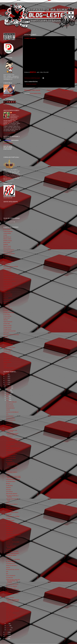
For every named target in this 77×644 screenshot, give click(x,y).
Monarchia (6, 298)
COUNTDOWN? (10, 416)
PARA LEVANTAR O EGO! (12, 584)
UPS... (8, 414)
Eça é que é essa (7, 274)
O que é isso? (7, 318)
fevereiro (8, 628)
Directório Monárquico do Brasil (11, 266)
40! (7, 452)
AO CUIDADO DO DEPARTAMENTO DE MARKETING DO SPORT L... (13, 464)
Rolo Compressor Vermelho (10, 342)
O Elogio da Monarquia (9, 313)
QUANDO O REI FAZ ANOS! (13, 542)
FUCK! (8, 591)
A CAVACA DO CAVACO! (12, 442)
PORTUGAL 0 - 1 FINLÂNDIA (13, 559)
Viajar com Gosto (7, 357)
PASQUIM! (9, 527)
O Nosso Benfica (7, 316)
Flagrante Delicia (7, 279)
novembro (9, 388)
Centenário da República (9, 254)
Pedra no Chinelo (7, 325)
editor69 (14, 113)
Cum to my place (7, 263)
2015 (6, 376)
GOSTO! (8, 568)
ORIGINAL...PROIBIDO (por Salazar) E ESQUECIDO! (13, 600)
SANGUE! (8, 605)
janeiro (8, 630)
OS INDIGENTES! (10, 444)
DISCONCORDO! (10, 520)
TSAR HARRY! (10, 603)
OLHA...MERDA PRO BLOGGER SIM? (11, 547)
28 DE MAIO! (9, 424)
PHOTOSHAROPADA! (11, 615)
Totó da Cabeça (7, 353)
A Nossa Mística (7, 233)
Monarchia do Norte (8, 300)
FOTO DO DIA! (10, 621)
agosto (8, 394)
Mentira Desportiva (8, 296)
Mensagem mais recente (32, 90)
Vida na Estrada (7, 359)
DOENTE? (9, 488)
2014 (6, 378)
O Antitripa (6, 311)
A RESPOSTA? (10, 531)
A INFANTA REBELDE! (11, 402)
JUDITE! (8, 410)
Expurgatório (6, 272)
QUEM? (8, 474)
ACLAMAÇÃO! (10, 578)
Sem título (8, 426)
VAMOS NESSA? (30, 38)
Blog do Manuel (7, 248)
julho (8, 396)
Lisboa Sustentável (8, 294)
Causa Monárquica (8, 252)
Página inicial (51, 90)
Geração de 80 (7, 287)
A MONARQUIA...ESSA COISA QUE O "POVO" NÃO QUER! (13, 477)
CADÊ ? (8, 502)
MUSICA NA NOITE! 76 (12, 468)
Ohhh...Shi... (9, 557)
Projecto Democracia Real (10, 331)
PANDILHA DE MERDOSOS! (13, 450)
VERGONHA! (9, 540)
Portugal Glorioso (7, 327)
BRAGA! (8, 484)
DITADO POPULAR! (11, 420)
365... (7, 574)
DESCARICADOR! (10, 418)
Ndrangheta (6, 305)
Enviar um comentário (31, 84)
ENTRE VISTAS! (10, 406)
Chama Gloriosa (7, 255)
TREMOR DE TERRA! (11, 555)
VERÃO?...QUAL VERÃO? (12, 512)
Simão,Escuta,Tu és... (9, 344)
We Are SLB (6, 360)
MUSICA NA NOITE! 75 (12, 529)
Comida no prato (7, 259)
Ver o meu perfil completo (9, 133)
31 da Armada (7, 230)
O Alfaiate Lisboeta (8, 309)
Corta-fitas (6, 261)
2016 (6, 374)
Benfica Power (7, 243)
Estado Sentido (7, 270)
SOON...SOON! (10, 617)
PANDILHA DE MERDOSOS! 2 (13, 448)
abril (7, 624)
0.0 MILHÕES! (9, 486)
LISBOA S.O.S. (7, 292)
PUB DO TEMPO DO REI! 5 (13, 611)
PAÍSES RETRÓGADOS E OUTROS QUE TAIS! (12, 434)
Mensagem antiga (68, 90)
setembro (9, 392)
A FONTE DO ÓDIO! (11, 456)
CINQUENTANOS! (10, 408)
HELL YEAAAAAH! (10, 619)
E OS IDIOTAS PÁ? (11, 563)
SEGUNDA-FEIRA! (11, 538)
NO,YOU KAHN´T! (10, 525)
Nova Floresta (7, 307)
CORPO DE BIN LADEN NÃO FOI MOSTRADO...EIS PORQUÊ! (13, 581)
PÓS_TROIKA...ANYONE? (12, 551)
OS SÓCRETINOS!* (11, 482)
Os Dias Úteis (7, 324)
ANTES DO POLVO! (11, 609)
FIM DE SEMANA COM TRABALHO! (12, 431)
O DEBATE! (9, 514)
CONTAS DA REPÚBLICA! (12, 412)
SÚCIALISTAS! (10, 404)
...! (7, 596)
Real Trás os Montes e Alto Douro (11, 335)
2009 (6, 634)
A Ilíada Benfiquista (8, 231)
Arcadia (5, 235)
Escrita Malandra (7, 268)
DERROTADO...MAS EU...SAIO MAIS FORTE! (13, 589)
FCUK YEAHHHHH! (11, 576)
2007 (6, 638)
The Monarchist (7, 351)
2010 (6, 632)
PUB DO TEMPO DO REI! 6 (13, 553)
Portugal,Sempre (7, 329)
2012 (6, 382)
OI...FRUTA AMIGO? (11, 561)
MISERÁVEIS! (9, 544)
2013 (6, 380)
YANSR (5, 364)
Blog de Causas (7, 246)
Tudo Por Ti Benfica (8, 355)
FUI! (7, 428)
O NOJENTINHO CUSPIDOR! (13, 480)
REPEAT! (8, 446)
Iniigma (5, 290)
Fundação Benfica (8, 283)
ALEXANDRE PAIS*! (11, 508)
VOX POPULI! (9, 422)
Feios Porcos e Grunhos (9, 278)
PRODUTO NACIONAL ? (12, 565)
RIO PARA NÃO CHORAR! (12, 594)
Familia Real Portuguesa (9, 276)
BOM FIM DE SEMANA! (12, 494)
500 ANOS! (9, 549)
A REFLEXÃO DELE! (11, 458)
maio (8, 400)
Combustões (6, 257)
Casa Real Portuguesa (9, 250)
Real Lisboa (6, 333)
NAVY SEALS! (9, 613)
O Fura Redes (7, 314)
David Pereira (7, 265)
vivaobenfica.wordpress (9, 368)
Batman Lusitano (7, 239)
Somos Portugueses (8, 346)
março (8, 626)
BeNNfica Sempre (8, 241)
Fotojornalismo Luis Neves (10, 281)
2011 (6, 384)
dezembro (9, 386)
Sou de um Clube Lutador (9, 347)
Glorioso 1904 (7, 289)
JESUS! (8, 470)
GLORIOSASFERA (8, 285)
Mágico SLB (6, 303)
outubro (8, 390)
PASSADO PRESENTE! (12, 454)
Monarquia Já (7, 301)
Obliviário (6, 320)
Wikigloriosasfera (7, 362)
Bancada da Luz (7, 237)
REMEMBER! (9, 607)
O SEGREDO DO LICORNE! (13, 516)
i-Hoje (5, 366)
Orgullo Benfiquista (8, 322)
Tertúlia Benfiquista (8, 349)
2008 (6, 636)
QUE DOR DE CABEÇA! (12, 504)
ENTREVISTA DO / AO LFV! (13, 570)
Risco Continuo (7, 340)
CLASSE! (8, 518)
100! (7, 572)
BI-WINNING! (9, 460)
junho (8, 398)
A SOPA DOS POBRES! (12, 472)
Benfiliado (6, 244)
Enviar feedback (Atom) (36, 93)
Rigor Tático (6, 338)
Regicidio (6, 336)
